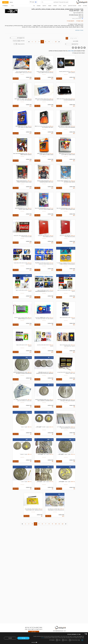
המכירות (85, 6)
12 (56, 42)
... (52, 42)
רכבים (65, 6)
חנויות (80, 6)
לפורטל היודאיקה (72, 6)
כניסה (11, 2)
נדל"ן (60, 6)
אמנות (50, 6)
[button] (58, 642)
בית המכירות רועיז (78, 13)
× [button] (85, 634)
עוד (34, 6)
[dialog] (44, 638)
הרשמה (5, 2)
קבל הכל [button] (23, 638)
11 (59, 524)
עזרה (12, 6)
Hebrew (5, 6)
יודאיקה (44, 6)
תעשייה (55, 6)
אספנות (39, 6)
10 (56, 524)
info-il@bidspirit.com (58, 631)
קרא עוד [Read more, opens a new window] (43, 638)
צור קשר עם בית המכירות (76, 15)
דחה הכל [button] (10, 638)
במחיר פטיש (71, 51)
